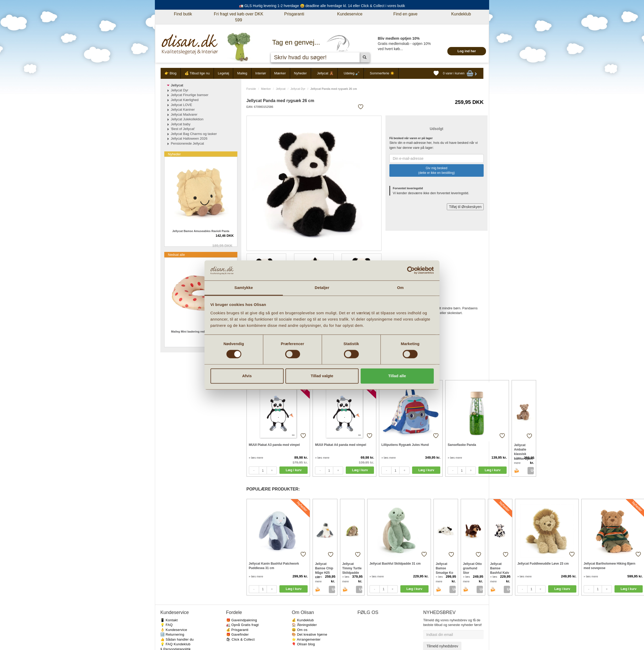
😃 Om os (300, 630)
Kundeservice (350, 14)
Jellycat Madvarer (184, 114)
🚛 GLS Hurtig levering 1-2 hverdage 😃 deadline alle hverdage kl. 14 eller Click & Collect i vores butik (322, 6)
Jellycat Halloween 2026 (189, 138)
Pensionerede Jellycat (187, 143)
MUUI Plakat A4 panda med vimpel (341, 445)
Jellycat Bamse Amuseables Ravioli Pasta (201, 231)
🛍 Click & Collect (241, 639)
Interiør (261, 73)
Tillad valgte (322, 376)
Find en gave (405, 14)
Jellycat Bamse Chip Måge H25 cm (324, 568)
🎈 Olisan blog (303, 644)
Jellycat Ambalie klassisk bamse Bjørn (523, 449)
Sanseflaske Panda (462, 445)
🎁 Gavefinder (238, 634)
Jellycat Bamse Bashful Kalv (500, 568)
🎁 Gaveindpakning (242, 620)
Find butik (183, 14)
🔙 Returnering (172, 634)
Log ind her (467, 51)
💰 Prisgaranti (237, 630)
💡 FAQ (166, 625)
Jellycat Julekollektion (187, 119)
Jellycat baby (181, 124)
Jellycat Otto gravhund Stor (472, 568)
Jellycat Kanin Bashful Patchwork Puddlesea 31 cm (274, 566)
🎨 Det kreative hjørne (309, 634)
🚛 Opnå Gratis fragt (242, 625)
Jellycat (281, 89)
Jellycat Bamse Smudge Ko (445, 568)
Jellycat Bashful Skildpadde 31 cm (395, 564)
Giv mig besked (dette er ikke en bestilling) (436, 170)
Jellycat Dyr (298, 89)
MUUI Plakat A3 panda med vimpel (274, 445)
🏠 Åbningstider (304, 625)
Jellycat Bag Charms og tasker (194, 134)
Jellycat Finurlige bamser (190, 95)
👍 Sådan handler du (177, 639)
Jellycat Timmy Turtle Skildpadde (352, 568)
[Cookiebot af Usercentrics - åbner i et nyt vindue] (411, 270)
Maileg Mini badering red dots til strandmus (201, 332)
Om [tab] (400, 288)
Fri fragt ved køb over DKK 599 (239, 17)
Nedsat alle (176, 255)
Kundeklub (461, 14)
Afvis (247, 376)
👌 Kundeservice (174, 630)
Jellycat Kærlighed (185, 100)
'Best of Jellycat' (183, 129)
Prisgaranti (294, 14)
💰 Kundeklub (303, 620)
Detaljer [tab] (322, 288)
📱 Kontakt (169, 620)
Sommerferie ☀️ (382, 73)
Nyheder (300, 73)
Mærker (280, 73)
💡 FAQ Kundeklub (175, 644)
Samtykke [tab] (244, 288)
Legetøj (223, 73)
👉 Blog (171, 73)
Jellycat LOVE (182, 105)
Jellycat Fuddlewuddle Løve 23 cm (543, 564)
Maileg (242, 73)
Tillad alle (397, 376)
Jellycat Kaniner (183, 110)
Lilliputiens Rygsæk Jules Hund (405, 445)
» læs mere (256, 458)
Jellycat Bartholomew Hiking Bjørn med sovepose (610, 566)
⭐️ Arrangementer (306, 639)
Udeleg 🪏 (352, 73)
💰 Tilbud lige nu (197, 73)
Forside (251, 89)
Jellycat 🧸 (325, 73)
